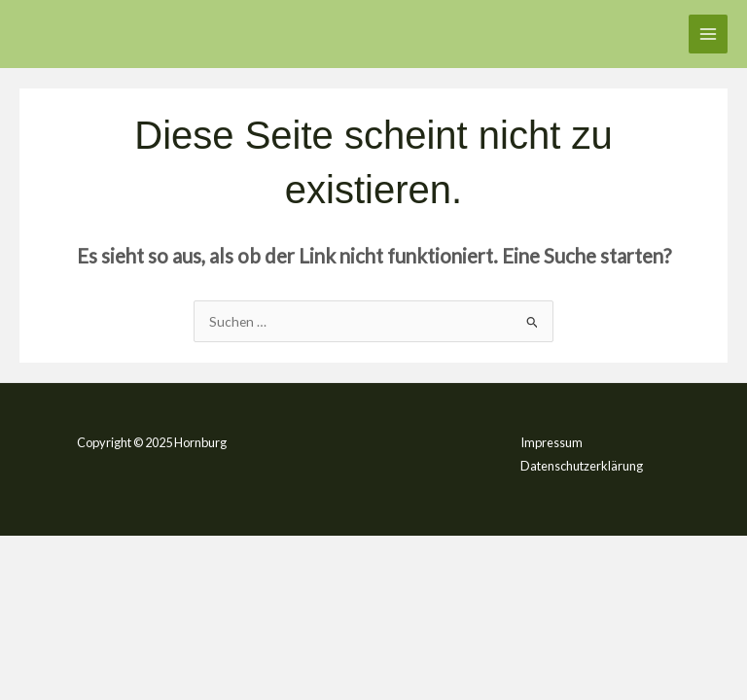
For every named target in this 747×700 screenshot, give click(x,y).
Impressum (551, 442)
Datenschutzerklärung (582, 466)
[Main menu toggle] (709, 35)
